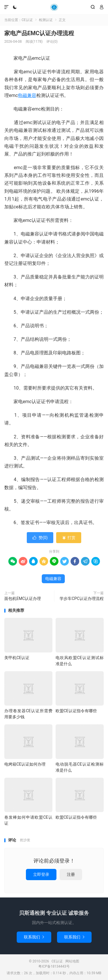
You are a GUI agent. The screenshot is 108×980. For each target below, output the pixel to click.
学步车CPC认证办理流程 (82, 599)
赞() (40, 538)
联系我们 (34, 937)
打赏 (69, 538)
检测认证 (46, 20)
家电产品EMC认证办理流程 (39, 33)
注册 (71, 874)
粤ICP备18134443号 (54, 966)
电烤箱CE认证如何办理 (25, 764)
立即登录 (41, 874)
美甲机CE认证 (17, 658)
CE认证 (54, 7)
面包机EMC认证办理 (23, 599)
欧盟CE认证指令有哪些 (76, 711)
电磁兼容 (27, 95)
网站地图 (72, 961)
